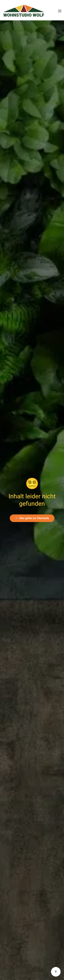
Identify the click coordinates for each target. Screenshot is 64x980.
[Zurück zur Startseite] (24, 11)
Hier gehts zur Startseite (32, 518)
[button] (60, 11)
